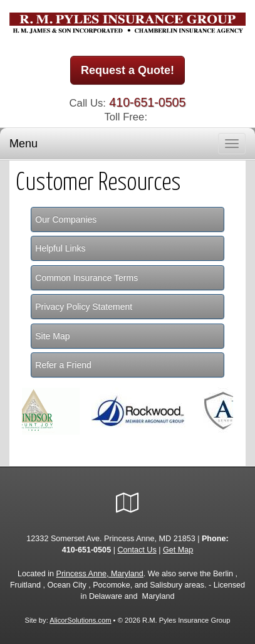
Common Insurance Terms (86, 278)
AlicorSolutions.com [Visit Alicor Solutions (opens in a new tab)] (80, 620)
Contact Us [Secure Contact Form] (137, 550)
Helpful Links (60, 248)
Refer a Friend (63, 365)
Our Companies (66, 219)
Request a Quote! (127, 70)
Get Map (178, 550)
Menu (23, 144)
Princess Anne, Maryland (100, 574)
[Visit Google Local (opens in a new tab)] (127, 503)
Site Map (52, 336)
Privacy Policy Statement (84, 307)
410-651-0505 (147, 102)
